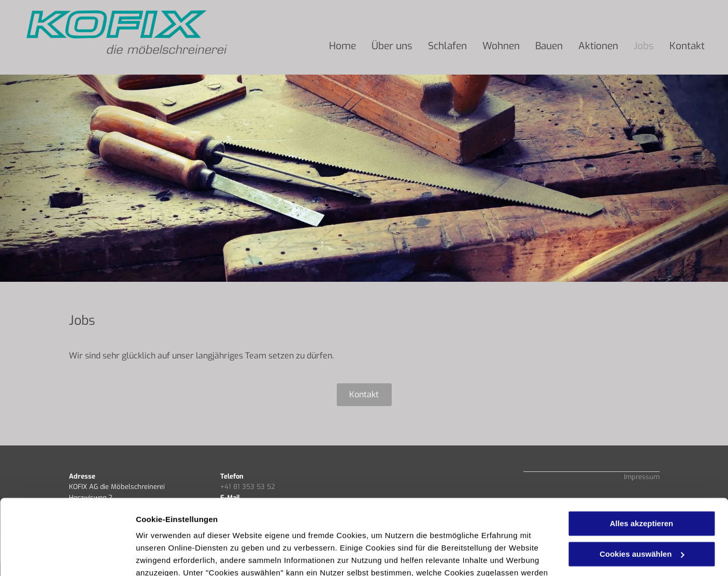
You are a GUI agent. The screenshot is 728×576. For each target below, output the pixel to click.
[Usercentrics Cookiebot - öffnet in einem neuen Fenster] (67, 556)
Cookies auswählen (172, 556)
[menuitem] (342, 46)
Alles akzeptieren (642, 453)
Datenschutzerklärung (254, 527)
